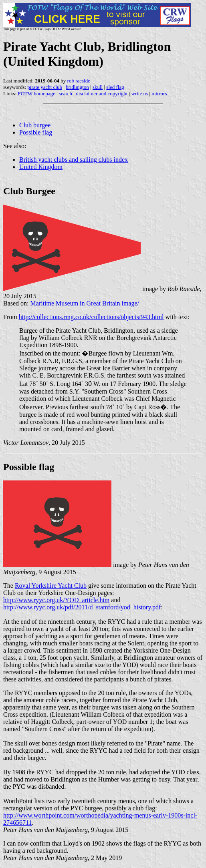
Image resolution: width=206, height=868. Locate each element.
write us (140, 93)
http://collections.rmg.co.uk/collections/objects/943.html (91, 317)
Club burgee (35, 125)
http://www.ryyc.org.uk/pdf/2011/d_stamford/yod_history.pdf (82, 607)
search (66, 93)
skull (98, 87)
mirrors (159, 93)
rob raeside (79, 81)
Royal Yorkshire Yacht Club (51, 586)
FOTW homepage (36, 93)
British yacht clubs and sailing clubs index (74, 160)
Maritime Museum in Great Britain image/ (85, 303)
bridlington (77, 87)
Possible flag (36, 132)
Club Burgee (29, 191)
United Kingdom (41, 167)
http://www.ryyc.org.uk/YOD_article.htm (56, 600)
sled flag (115, 87)
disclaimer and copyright (102, 93)
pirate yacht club (45, 87)
